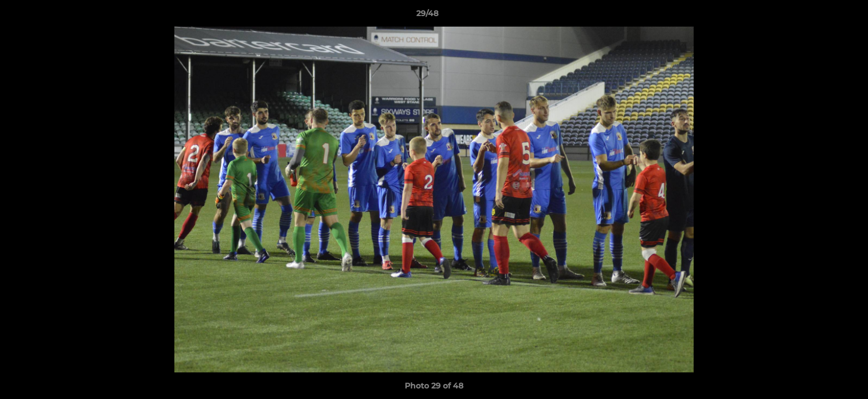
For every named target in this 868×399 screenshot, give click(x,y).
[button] (821, 16)
